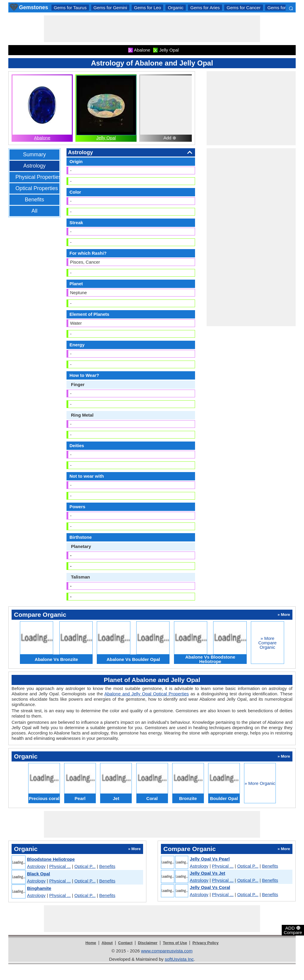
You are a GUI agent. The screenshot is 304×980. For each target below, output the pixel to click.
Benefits (34, 200)
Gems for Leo (147, 8)
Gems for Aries (205, 8)
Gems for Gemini (110, 8)
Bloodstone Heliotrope (51, 859)
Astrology (34, 166)
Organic (176, 8)
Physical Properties (38, 177)
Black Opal (39, 874)
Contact (125, 943)
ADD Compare (293, 930)
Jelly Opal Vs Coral (210, 887)
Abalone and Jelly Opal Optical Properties (147, 694)
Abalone (42, 138)
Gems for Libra (282, 8)
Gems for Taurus (70, 8)
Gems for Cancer (243, 8)
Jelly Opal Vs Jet (207, 873)
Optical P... (85, 866)
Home (91, 943)
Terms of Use (175, 943)
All (34, 211)
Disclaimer (148, 943)
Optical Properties (37, 188)
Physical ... (60, 866)
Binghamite (39, 888)
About (107, 943)
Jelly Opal (106, 138)
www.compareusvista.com (167, 951)
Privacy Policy (205, 943)
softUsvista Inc (179, 959)
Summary (34, 154)
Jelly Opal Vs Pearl (210, 859)
